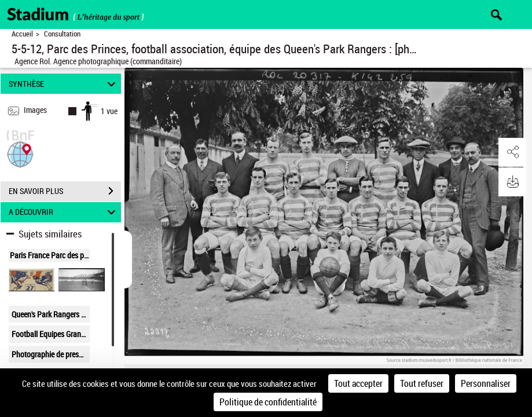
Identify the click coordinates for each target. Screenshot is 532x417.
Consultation (62, 34)
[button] (20, 153)
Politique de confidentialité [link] (268, 402)
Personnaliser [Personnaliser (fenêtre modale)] (486, 383)
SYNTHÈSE (64, 84)
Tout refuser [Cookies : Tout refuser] (422, 383)
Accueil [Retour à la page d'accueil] (22, 34)
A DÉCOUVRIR (64, 212)
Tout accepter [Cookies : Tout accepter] (358, 383)
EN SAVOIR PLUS (65, 191)
